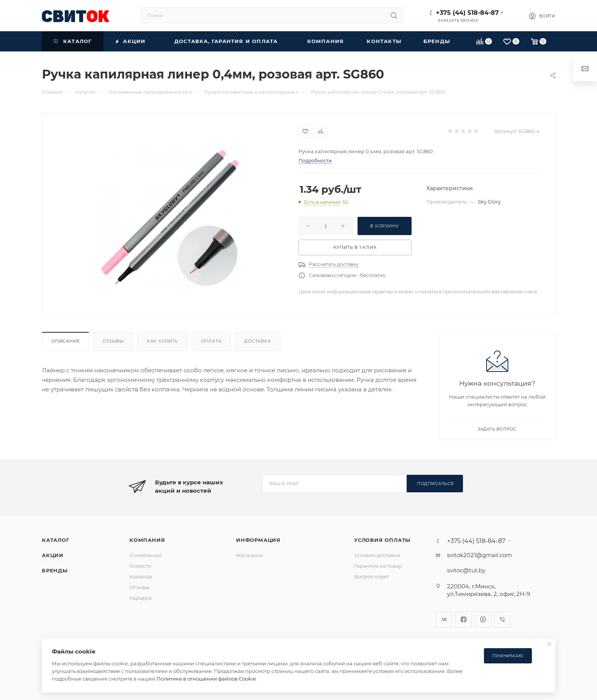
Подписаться (435, 484)
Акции (53, 555)
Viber (502, 619)
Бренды (55, 570)
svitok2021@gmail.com (480, 555)
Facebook (464, 619)
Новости (140, 566)
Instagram (483, 619)
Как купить (163, 341)
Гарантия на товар (378, 566)
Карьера (140, 598)
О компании (145, 555)
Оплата (211, 341)
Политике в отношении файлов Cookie (206, 679)
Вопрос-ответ (372, 577)
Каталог (56, 540)
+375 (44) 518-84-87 (467, 13)
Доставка (257, 341)
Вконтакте (444, 619)
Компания (147, 540)
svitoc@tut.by (466, 570)
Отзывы (113, 341)
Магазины (249, 555)
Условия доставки (377, 555)
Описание (65, 341)
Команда (141, 577)
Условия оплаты (382, 540)
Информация (258, 540)
